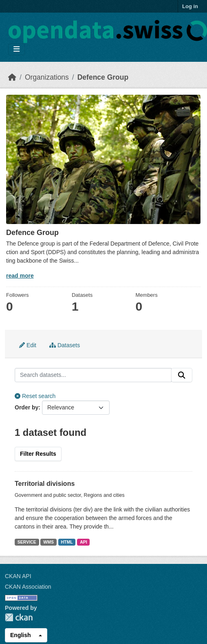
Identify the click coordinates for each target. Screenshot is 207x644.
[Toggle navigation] (17, 49)
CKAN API (18, 576)
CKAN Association (28, 587)
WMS (48, 542)
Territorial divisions (45, 484)
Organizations (47, 77)
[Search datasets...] (93, 375)
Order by (26, 407)
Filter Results (38, 454)
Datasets (65, 345)
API (84, 542)
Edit (28, 345)
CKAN (19, 617)
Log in (190, 6)
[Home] (12, 77)
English (21, 635)
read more (20, 276)
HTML (67, 542)
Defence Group (103, 77)
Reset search (35, 396)
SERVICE (27, 542)
